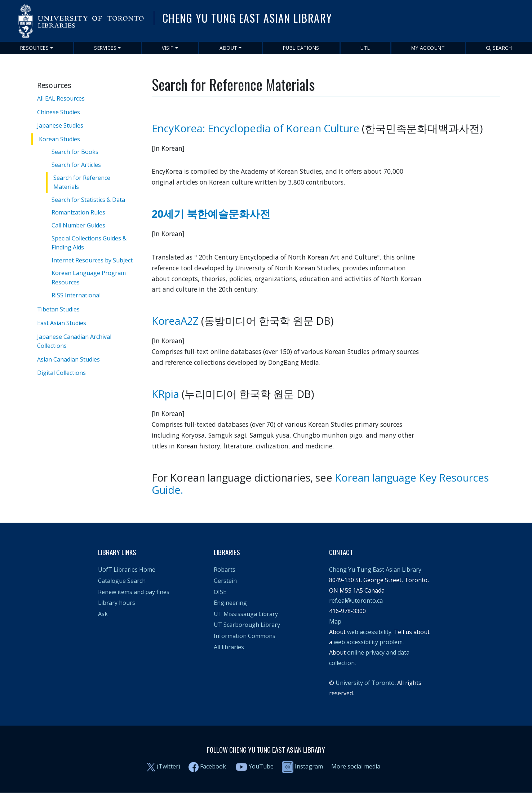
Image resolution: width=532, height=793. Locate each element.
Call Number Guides (78, 225)
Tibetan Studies (58, 309)
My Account (428, 48)
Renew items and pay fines (134, 592)
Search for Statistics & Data (88, 200)
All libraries (229, 647)
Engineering (230, 603)
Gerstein (225, 581)
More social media (356, 766)
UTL (365, 48)
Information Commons (245, 636)
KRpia (165, 394)
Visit (168, 48)
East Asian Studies (62, 323)
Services (105, 48)
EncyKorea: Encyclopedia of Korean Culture (256, 128)
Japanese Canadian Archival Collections (74, 341)
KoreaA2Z (175, 321)
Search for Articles (76, 165)
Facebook (213, 766)
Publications (301, 48)
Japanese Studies (60, 125)
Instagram (302, 766)
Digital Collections (61, 373)
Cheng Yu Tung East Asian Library (375, 570)
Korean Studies (59, 139)
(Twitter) (169, 766)
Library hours (117, 603)
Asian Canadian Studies (68, 359)
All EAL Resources (61, 98)
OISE (220, 592)
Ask (103, 614)
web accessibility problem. (369, 642)
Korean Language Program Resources (89, 278)
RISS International (76, 295)
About (229, 48)
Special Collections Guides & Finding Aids (89, 243)
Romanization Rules (78, 212)
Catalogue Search (122, 581)
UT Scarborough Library (247, 625)
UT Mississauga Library (246, 614)
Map (335, 621)
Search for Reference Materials (82, 182)
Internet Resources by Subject (92, 260)
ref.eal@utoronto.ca (356, 601)
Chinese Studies (59, 112)
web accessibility (369, 632)
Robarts (225, 570)
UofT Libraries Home (127, 570)
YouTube (261, 766)
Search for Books (75, 152)
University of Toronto (365, 683)
